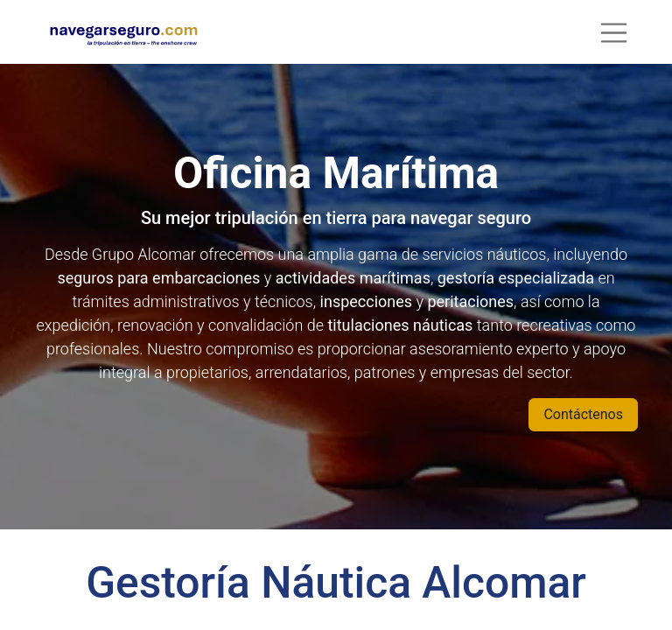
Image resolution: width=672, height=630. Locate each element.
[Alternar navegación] (614, 32)
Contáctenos (583, 414)
